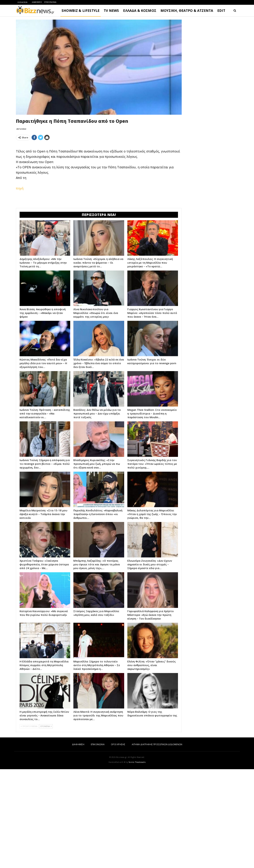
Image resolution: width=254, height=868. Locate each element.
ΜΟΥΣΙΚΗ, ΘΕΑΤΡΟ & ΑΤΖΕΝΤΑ (187, 11)
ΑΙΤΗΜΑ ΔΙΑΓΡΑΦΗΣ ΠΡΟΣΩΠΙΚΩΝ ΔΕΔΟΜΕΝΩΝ (157, 843)
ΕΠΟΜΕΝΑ (46, 825)
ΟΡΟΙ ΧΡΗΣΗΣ (118, 843)
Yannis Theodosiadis (137, 861)
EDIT (221, 11)
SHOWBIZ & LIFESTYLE (81, 11)
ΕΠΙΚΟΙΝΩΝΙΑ (50, 2)
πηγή (20, 238)
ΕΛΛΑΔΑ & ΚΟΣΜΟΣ (140, 11)
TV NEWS (111, 11)
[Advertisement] (99, 168)
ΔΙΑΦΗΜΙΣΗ (37, 2)
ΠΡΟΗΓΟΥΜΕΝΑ (29, 825)
